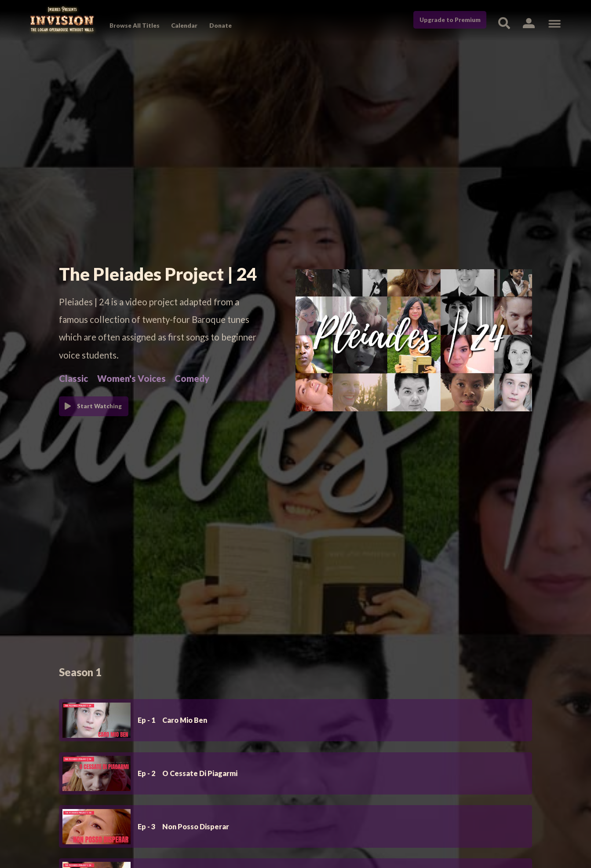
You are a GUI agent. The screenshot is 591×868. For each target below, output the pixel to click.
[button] (529, 23)
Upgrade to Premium (450, 20)
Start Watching (99, 406)
